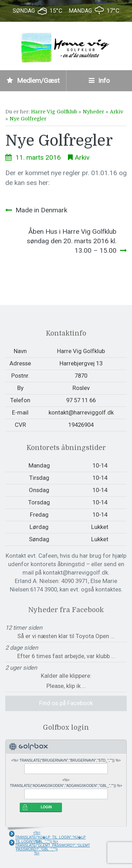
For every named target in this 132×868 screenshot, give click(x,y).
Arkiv (117, 112)
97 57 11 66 (81, 400)
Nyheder (93, 112)
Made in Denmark (41, 210)
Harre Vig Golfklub (54, 112)
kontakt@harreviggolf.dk (81, 412)
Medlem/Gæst (33, 81)
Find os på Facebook (66, 703)
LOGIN (46, 807)
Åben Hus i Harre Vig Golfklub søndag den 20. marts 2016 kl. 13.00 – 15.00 (72, 241)
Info (99, 81)
